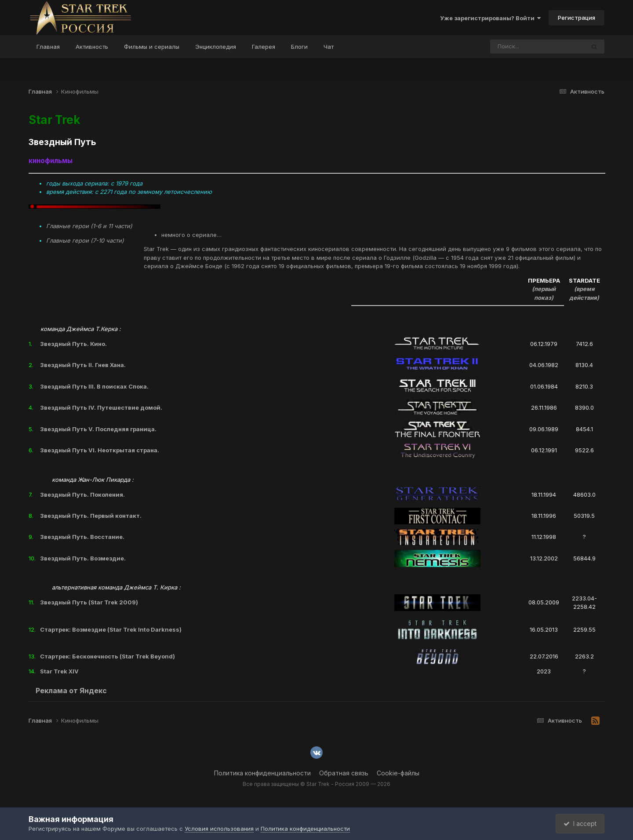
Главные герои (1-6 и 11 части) (89, 226)
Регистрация (577, 18)
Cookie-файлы (398, 773)
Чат (329, 47)
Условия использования (219, 829)
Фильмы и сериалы (152, 47)
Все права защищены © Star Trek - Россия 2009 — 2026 (316, 784)
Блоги (299, 47)
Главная (48, 47)
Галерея (264, 47)
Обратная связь (344, 773)
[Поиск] (521, 47)
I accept (579, 824)
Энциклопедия (216, 47)
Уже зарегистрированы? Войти (490, 18)
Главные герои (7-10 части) (85, 240)
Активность (92, 47)
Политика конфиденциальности (262, 773)
